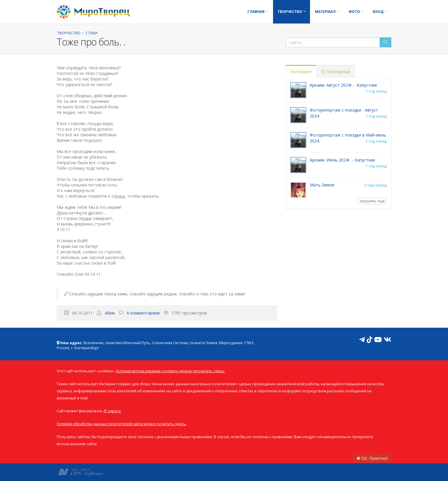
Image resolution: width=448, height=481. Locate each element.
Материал (325, 12)
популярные (336, 72)
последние (301, 72)
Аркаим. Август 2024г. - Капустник (343, 85)
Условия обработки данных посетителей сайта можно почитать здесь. (122, 424)
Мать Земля (322, 185)
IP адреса (112, 411)
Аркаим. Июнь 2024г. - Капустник (342, 160)
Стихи (92, 33)
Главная (256, 12)
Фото (354, 12)
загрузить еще (372, 201)
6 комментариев (143, 313)
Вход (378, 12)
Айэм (110, 313)
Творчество (290, 12)
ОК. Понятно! (372, 458)
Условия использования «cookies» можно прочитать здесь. (170, 371)
